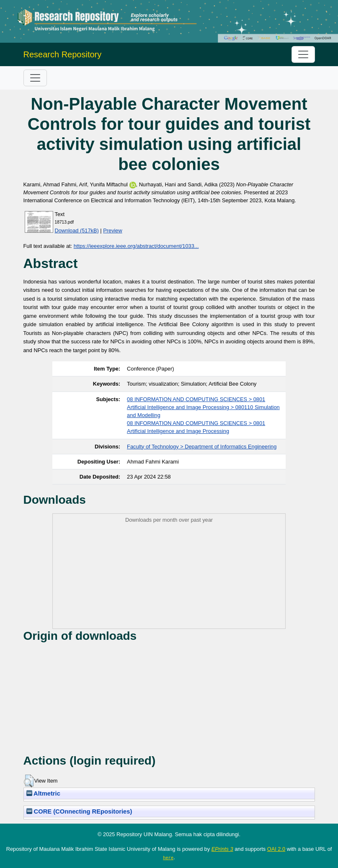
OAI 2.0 (276, 849)
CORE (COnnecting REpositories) (79, 811)
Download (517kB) (77, 231)
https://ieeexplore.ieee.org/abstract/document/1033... (136, 246)
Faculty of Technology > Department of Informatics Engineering (202, 447)
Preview (113, 231)
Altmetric (43, 793)
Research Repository (63, 54)
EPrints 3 (222, 849)
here (168, 858)
